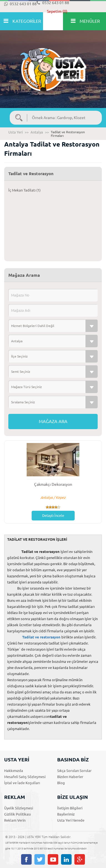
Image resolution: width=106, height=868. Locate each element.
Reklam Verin (15, 820)
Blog (61, 783)
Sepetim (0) (57, 11)
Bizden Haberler (70, 777)
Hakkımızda (14, 771)
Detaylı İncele (53, 515)
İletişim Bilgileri (70, 808)
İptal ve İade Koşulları (22, 783)
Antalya (37, 132)
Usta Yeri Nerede (71, 820)
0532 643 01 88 (20, 4)
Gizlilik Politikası (17, 814)
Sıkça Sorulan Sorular (74, 771)
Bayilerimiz (66, 814)
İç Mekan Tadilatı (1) (24, 190)
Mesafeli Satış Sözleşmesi (25, 777)
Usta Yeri (16, 132)
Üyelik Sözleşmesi (19, 808)
